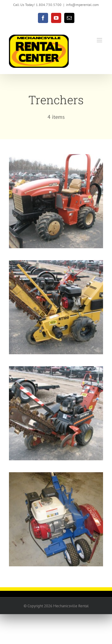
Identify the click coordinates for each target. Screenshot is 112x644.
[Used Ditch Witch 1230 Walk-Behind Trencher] (56, 370)
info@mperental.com (82, 5)
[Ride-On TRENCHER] (56, 158)
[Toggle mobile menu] (100, 40)
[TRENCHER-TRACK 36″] (56, 264)
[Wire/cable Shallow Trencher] (56, 476)
